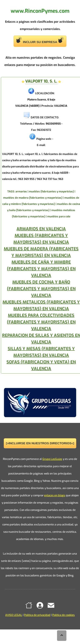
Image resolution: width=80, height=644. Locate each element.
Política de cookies (63, 615)
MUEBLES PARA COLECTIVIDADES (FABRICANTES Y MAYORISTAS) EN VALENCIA (41, 322)
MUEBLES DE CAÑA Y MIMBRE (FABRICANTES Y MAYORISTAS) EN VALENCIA (41, 269)
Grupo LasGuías (52, 459)
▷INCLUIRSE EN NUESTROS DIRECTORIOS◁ (40, 443)
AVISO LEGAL (14, 615)
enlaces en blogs (55, 495)
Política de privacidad (37, 615)
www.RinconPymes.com (40, 11)
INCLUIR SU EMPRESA (40, 40)
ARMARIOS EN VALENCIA (41, 229)
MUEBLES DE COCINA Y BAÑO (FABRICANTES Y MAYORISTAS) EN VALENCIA (41, 289)
